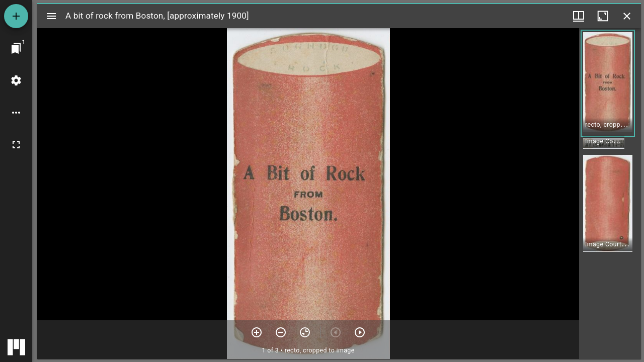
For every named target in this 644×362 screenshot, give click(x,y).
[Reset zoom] (305, 332)
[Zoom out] (281, 332)
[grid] (610, 194)
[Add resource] (16, 16)
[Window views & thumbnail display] (579, 16)
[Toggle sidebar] (51, 16)
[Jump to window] (16, 48)
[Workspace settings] (16, 80)
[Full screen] (16, 145)
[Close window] (627, 16)
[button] (608, 83)
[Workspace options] (16, 113)
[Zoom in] (257, 332)
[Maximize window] (603, 16)
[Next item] (360, 332)
